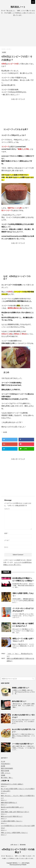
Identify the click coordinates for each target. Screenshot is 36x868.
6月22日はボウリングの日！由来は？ (12, 784)
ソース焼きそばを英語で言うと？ (23, 744)
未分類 (5, 432)
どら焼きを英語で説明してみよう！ (12, 821)
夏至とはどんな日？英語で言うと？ (12, 816)
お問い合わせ (14, 845)
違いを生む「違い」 (7, 778)
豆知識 (3, 775)
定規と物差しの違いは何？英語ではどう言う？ (15, 812)
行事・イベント (6, 773)
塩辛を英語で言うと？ (19, 701)
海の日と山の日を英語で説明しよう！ (12, 807)
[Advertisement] (18, 32)
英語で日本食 (5, 771)
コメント (7, 509)
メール (7, 540)
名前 (6, 533)
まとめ (3, 761)
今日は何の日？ (6, 764)
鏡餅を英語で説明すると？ (9, 803)
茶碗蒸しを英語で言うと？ (21, 688)
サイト (6, 547)
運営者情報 (23, 845)
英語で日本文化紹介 (7, 768)
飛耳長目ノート (18, 7)
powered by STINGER (21, 865)
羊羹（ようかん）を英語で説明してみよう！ (14, 833)
